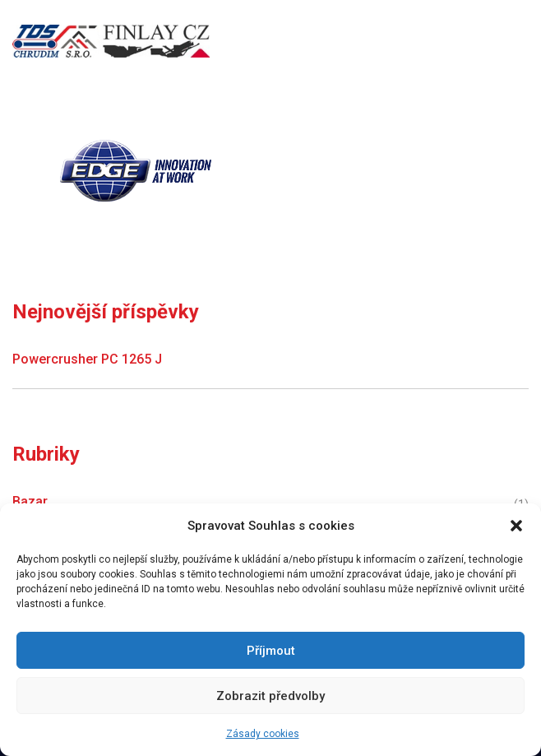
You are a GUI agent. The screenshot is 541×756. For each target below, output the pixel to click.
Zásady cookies (263, 734)
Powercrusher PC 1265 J (87, 359)
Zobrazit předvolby (270, 696)
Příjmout (271, 651)
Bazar (30, 501)
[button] (516, 526)
